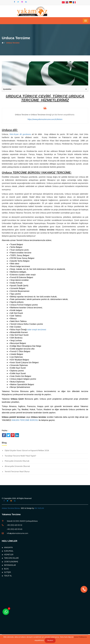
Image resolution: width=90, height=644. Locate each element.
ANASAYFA (7, 548)
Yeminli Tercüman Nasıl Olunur (17, 471)
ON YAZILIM (39, 508)
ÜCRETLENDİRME (10, 562)
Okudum (50, 640)
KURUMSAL (8, 551)
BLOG (5, 569)
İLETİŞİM (6, 572)
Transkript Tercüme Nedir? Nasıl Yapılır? (20, 456)
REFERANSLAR (9, 565)
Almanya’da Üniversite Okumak (17, 466)
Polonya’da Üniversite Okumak (17, 461)
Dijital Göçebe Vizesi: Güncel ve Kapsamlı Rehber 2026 (27, 450)
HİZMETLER (8, 555)
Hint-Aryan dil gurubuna (20, 134)
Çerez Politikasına (80, 637)
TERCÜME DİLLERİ (10, 558)
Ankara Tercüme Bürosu (11, 508)
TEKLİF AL (7, 576)
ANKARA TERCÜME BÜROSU (25, 420)
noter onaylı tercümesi (37, 330)
